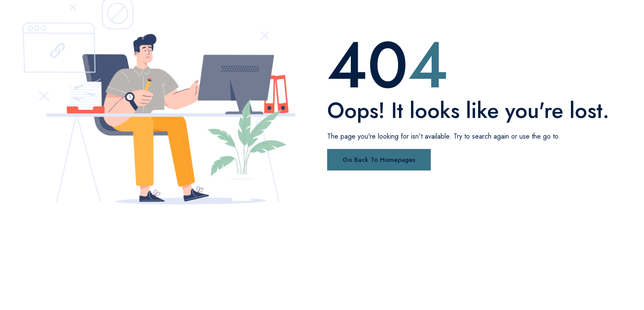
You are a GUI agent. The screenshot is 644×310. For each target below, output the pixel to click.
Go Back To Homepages (379, 160)
